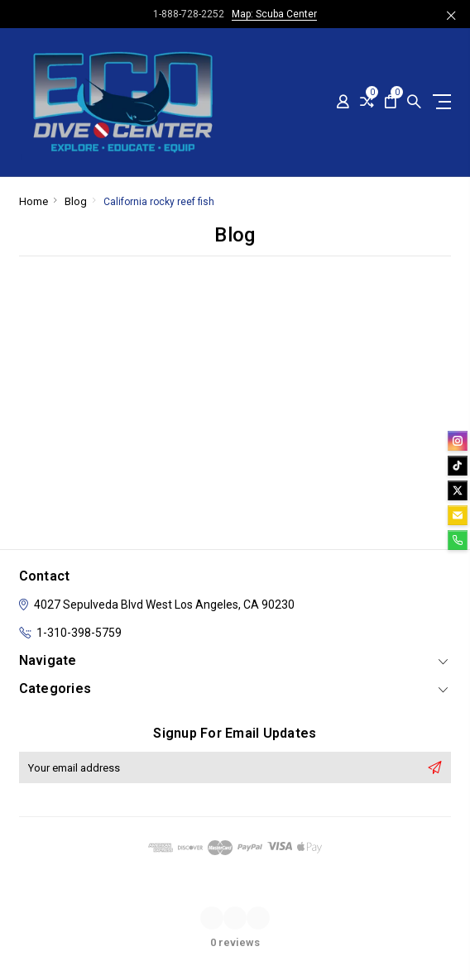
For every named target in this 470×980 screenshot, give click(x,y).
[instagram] (458, 441)
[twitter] (458, 490)
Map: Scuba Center (274, 14)
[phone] (458, 540)
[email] (458, 515)
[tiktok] (458, 466)
